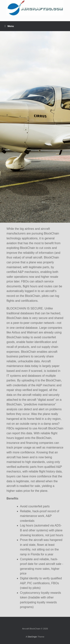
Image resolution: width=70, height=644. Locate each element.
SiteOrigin (32, 637)
